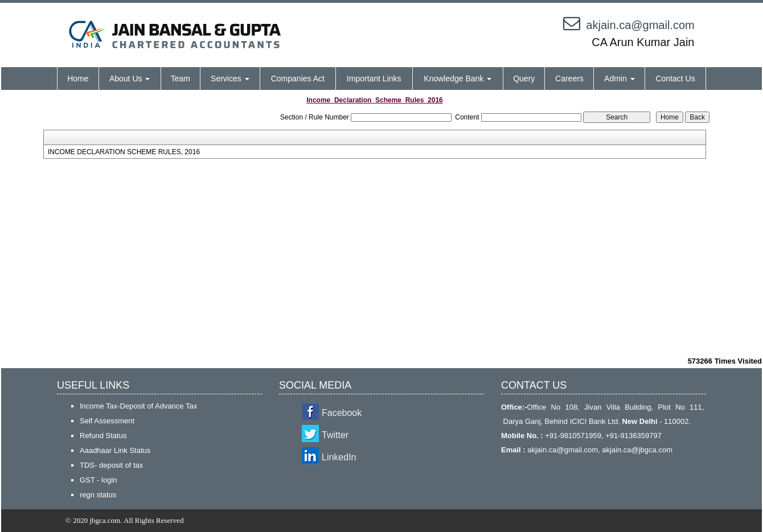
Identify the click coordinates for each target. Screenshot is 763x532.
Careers (569, 79)
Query (524, 79)
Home (78, 79)
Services (230, 79)
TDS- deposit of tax (111, 465)
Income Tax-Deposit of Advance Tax (138, 406)
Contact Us (675, 79)
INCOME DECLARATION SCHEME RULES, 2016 (124, 152)
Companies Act (298, 79)
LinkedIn (339, 457)
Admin (620, 79)
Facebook (342, 413)
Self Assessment (107, 421)
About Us (130, 79)
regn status (98, 495)
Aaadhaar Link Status (115, 450)
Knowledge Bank (458, 79)
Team (181, 79)
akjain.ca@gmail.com (640, 25)
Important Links (374, 79)
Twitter (335, 435)
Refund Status (103, 436)
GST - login (99, 480)
